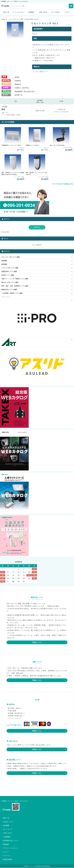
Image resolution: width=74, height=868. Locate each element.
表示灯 (37, 19)
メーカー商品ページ (41, 72)
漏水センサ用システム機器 (10, 283)
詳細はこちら (37, 643)
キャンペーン (6, 297)
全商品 (3, 19)
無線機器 (4, 261)
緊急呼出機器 (29, 19)
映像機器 (4, 264)
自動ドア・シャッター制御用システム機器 (15, 279)
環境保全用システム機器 (9, 290)
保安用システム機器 (8, 275)
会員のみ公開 (40, 111)
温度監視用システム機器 (9, 272)
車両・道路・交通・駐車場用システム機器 (15, 286)
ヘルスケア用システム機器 (15, 19)
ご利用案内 (31, 12)
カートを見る (55, 12)
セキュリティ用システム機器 (11, 257)
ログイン (68, 12)
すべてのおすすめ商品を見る (63, 184)
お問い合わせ (43, 12)
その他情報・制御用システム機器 (12, 293)
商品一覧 (6, 12)
